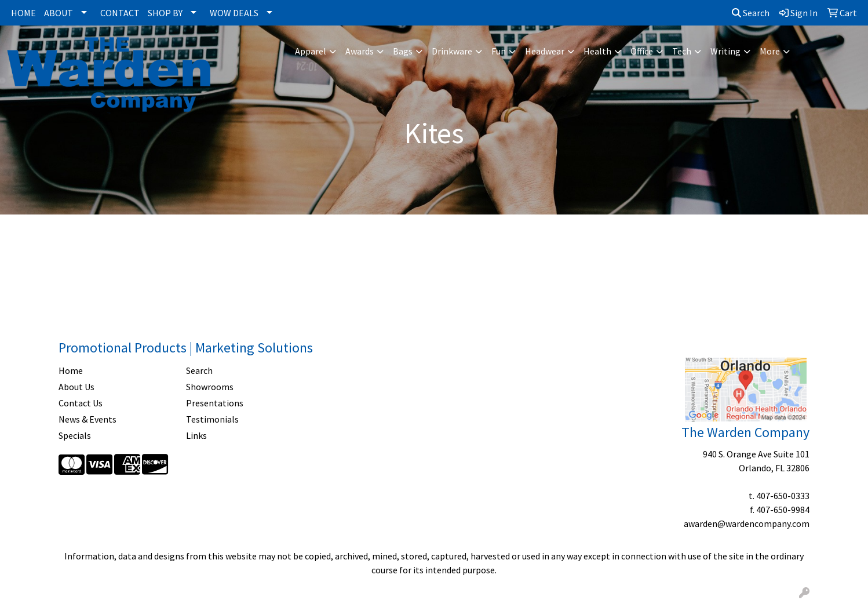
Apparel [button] (311, 51)
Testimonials (212, 419)
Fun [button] (499, 51)
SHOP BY (165, 13)
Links (196, 435)
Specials (75, 435)
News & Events (87, 419)
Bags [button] (403, 51)
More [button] (770, 51)
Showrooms (210, 387)
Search (751, 13)
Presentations (215, 403)
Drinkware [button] (452, 51)
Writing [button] (725, 51)
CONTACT (120, 13)
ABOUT (59, 13)
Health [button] (597, 51)
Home (71, 370)
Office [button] (642, 51)
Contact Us (81, 403)
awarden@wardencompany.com (747, 523)
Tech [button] (682, 51)
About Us (76, 387)
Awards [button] (360, 51)
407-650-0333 (783, 496)
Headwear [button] (545, 51)
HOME (23, 13)
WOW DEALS (234, 13)
